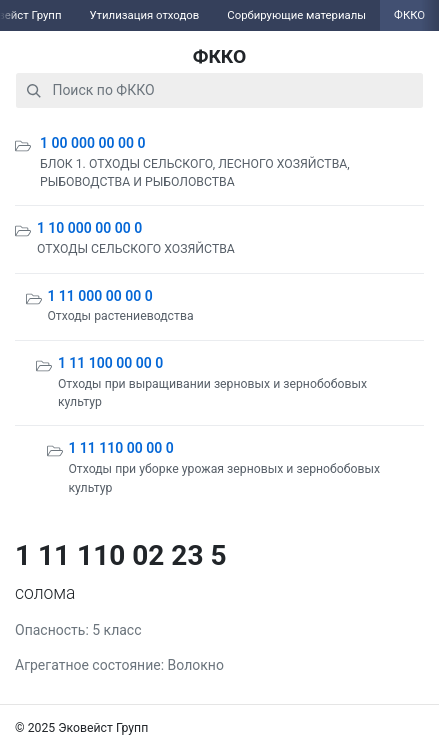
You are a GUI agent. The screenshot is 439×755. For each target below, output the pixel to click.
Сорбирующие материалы (296, 15)
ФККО (220, 56)
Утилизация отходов (144, 15)
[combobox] (219, 90)
